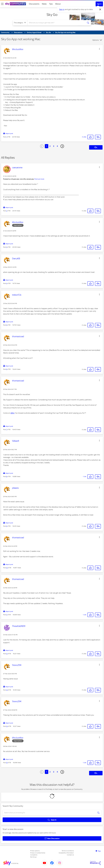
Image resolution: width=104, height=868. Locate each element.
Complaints (34, 855)
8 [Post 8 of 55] (7, 476)
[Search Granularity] (20, 23)
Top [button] (99, 851)
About (58, 4)
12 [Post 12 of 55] (7, 654)
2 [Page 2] (50, 146)
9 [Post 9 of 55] (7, 526)
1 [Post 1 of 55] (6, 137)
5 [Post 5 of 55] (7, 325)
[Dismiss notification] (100, 10)
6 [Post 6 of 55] (7, 369)
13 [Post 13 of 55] (7, 690)
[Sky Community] (16, 4)
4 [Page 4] (57, 146)
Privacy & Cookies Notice (38, 853)
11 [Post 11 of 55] (7, 615)
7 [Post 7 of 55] (7, 430)
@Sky (13, 413)
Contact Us (70, 855)
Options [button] (96, 40)
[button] (99, 49)
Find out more (39, 179)
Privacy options (35, 851)
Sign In (99, 4)
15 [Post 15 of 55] (7, 763)
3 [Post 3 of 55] (7, 247)
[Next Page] (62, 146)
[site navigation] (2, 4)
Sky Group (33, 857)
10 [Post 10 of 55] (7, 568)
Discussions (34, 4)
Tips (51, 4)
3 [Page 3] (54, 146)
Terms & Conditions (68, 851)
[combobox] (56, 23)
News (44, 4)
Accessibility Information (66, 853)
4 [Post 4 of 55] (7, 283)
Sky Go (52, 15)
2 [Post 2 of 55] (7, 211)
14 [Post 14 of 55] (7, 726)
